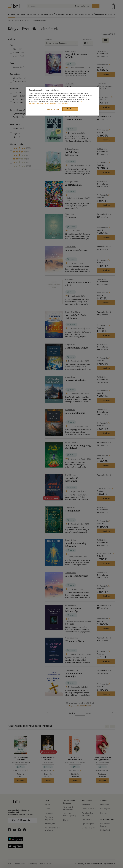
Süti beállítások (53, 109)
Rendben (70, 109)
